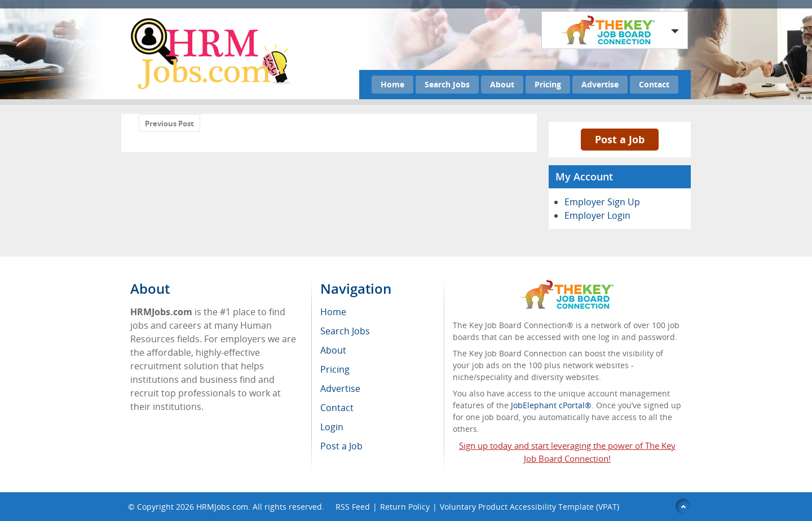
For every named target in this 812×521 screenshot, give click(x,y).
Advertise (600, 84)
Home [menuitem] (333, 312)
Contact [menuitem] (337, 408)
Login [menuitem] (332, 427)
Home (392, 84)
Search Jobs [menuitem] (345, 331)
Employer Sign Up (602, 202)
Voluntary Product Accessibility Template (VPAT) (529, 507)
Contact (654, 84)
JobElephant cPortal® (551, 405)
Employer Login (597, 215)
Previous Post (169, 123)
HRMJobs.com (222, 507)
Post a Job (620, 139)
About (502, 84)
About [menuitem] (333, 350)
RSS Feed (353, 507)
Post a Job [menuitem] (341, 446)
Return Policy (405, 507)
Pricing (548, 84)
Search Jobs (447, 84)
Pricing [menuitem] (335, 369)
